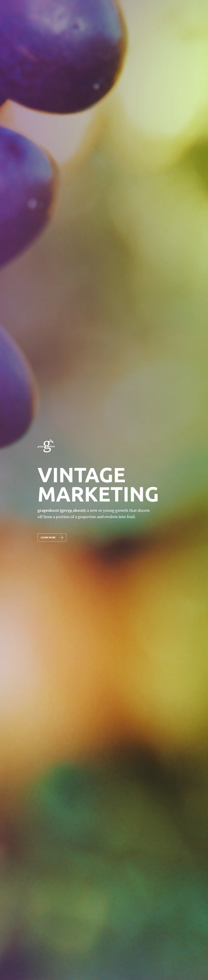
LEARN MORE (52, 537)
